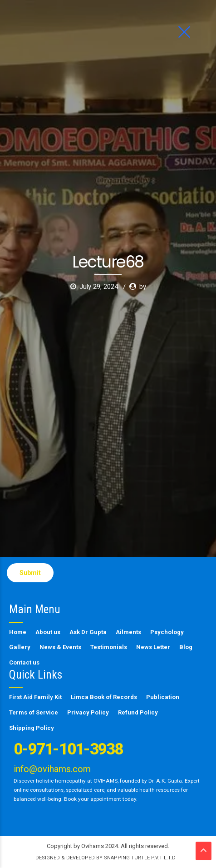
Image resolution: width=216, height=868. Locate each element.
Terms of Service (34, 712)
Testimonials (109, 647)
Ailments (128, 632)
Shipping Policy (32, 728)
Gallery (20, 647)
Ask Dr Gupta (88, 632)
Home (18, 632)
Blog (186, 647)
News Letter (153, 647)
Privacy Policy (88, 712)
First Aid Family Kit (35, 697)
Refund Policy (138, 712)
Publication (163, 697)
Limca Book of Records (104, 697)
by (143, 169)
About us (48, 632)
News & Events (60, 647)
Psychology (167, 632)
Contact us (24, 662)
